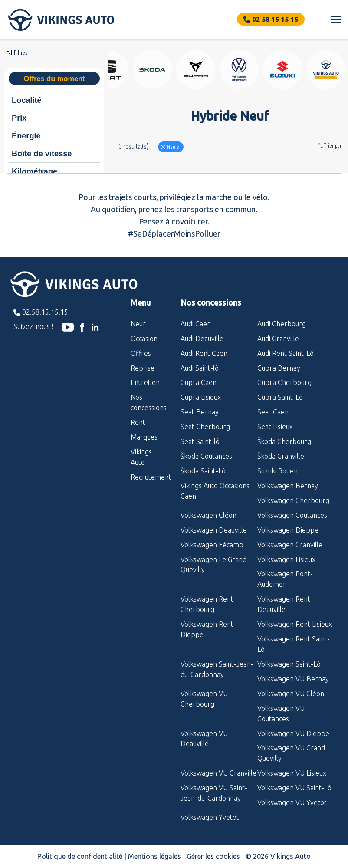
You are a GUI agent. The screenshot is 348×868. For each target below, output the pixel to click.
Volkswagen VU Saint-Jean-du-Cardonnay (214, 793)
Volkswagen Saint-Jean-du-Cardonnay (217, 669)
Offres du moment (54, 79)
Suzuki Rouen (277, 471)
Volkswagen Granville (290, 545)
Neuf (138, 324)
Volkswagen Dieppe (288, 530)
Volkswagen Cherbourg (293, 500)
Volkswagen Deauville (214, 530)
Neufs (173, 147)
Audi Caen (196, 324)
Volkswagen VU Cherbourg (204, 699)
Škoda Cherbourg (284, 441)
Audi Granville (278, 339)
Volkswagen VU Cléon (291, 694)
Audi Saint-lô (200, 368)
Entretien (145, 382)
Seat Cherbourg (205, 427)
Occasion (144, 339)
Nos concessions (149, 402)
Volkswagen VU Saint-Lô (294, 788)
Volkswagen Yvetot (210, 817)
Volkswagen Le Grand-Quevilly (215, 565)
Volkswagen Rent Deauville (284, 604)
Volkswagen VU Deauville (204, 739)
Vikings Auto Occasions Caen (215, 491)
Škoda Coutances (206, 456)
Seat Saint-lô (200, 441)
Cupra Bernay (279, 368)
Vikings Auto (141, 457)
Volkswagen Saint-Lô (289, 664)
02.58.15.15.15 (45, 312)
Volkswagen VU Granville (218, 773)
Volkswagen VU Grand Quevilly (291, 753)
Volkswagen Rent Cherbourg (207, 604)
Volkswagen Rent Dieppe (207, 629)
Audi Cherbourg (282, 324)
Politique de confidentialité (80, 856)
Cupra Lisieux (201, 397)
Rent (138, 422)
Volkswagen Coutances (292, 515)
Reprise (143, 368)
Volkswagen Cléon (208, 515)
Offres (141, 353)
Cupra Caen (199, 382)
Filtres (21, 52)
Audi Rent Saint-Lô (286, 353)
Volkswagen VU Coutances (281, 713)
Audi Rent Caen (204, 353)
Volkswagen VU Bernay (293, 679)
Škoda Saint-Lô (203, 471)
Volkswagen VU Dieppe (293, 733)
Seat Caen (273, 412)
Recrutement (149, 477)
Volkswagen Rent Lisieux (295, 624)
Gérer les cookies (213, 856)
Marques (144, 437)
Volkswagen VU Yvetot (292, 802)
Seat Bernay (200, 412)
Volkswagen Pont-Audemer (285, 579)
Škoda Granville (281, 456)
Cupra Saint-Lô (280, 397)
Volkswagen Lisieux (286, 559)
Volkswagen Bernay (288, 486)
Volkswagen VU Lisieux (292, 773)
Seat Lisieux (275, 427)
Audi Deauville (202, 339)
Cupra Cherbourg (284, 382)
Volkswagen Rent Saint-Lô (294, 644)
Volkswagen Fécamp (212, 545)
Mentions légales (154, 856)
